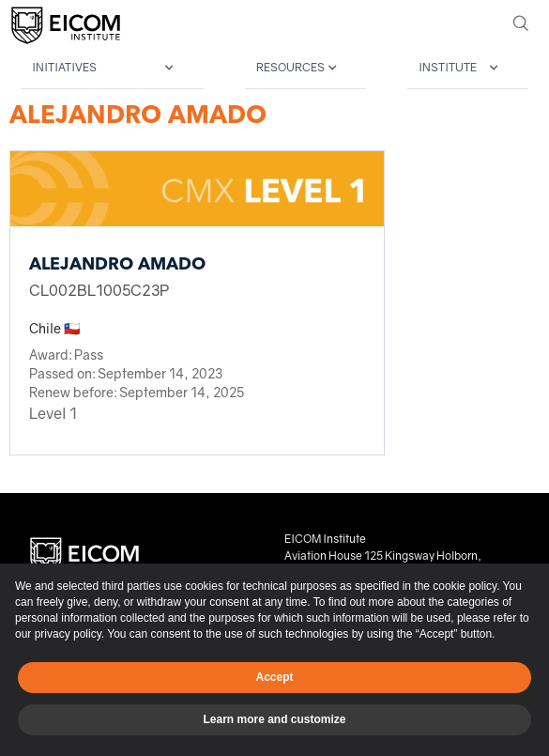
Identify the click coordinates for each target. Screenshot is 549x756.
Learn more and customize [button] (274, 719)
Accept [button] (274, 677)
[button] (112, 68)
